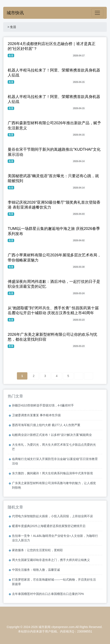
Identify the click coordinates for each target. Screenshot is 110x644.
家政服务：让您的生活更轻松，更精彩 (37, 550)
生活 (13, 27)
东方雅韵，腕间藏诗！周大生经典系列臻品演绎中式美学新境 (52, 473)
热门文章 (15, 396)
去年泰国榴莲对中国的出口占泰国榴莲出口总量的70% (48, 594)
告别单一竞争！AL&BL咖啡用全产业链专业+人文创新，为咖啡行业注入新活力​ (55, 538)
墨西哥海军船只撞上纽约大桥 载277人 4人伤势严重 (46, 425)
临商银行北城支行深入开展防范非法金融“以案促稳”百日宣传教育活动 (55, 461)
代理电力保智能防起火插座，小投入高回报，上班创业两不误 (52, 516)
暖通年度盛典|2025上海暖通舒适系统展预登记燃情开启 (49, 526)
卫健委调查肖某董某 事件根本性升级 (36, 415)
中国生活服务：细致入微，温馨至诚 (36, 570)
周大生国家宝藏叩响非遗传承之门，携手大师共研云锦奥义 (51, 560)
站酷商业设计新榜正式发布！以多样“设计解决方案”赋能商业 (52, 435)
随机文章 (15, 507)
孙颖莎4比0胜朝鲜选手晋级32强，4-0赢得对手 (43, 405)
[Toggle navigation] (97, 13)
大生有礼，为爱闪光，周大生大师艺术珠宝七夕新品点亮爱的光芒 (54, 447)
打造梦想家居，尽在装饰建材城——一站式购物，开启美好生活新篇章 (54, 582)
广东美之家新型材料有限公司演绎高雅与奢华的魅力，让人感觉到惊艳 (54, 485)
